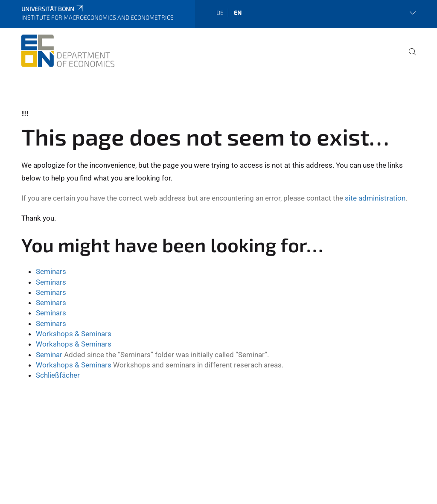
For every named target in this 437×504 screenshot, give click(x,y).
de (220, 13)
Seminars (51, 271)
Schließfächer (58, 375)
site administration (375, 198)
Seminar (49, 355)
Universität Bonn (53, 9)
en (238, 13)
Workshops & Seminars (74, 334)
